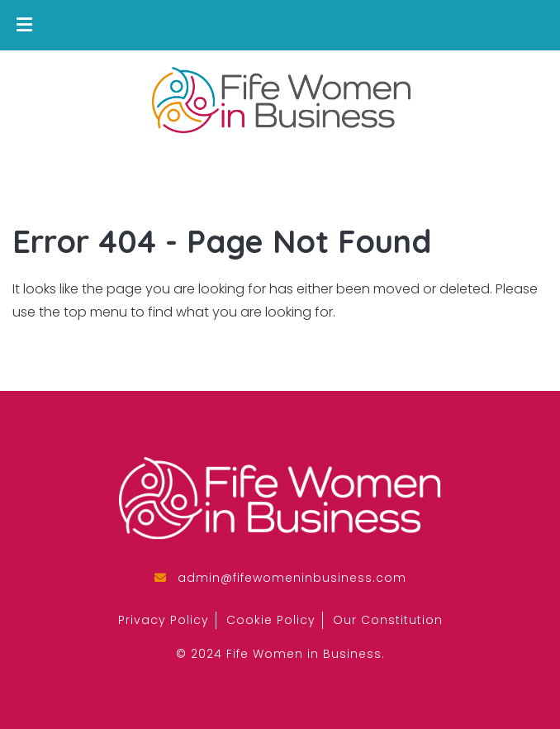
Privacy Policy (164, 620)
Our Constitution (388, 620)
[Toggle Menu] (24, 25)
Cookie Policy (271, 620)
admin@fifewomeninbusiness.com (292, 578)
